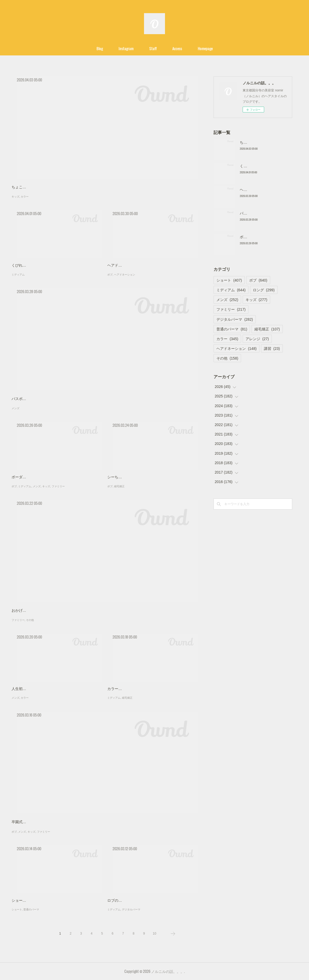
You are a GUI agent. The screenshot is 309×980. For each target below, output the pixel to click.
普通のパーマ (31, 909)
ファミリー (58, 486)
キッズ (15, 197)
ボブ (110, 275)
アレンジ (257, 339)
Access (177, 48)
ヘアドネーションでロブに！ (131, 265)
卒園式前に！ (23, 822)
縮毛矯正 (119, 486)
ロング (264, 290)
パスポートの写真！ (28, 399)
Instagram (126, 48)
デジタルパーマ (131, 909)
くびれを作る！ (24, 265)
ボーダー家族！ (24, 477)
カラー (25, 197)
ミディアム (18, 275)
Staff (153, 48)
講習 (272, 349)
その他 (30, 620)
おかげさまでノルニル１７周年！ (39, 610)
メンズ (15, 408)
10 (154, 934)
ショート (17, 909)
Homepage (205, 48)
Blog (100, 48)
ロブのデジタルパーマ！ (127, 900)
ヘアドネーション (125, 275)
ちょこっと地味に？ (28, 187)
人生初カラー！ (24, 689)
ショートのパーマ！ (28, 900)
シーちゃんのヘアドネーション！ (135, 477)
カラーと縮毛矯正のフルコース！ (135, 689)
